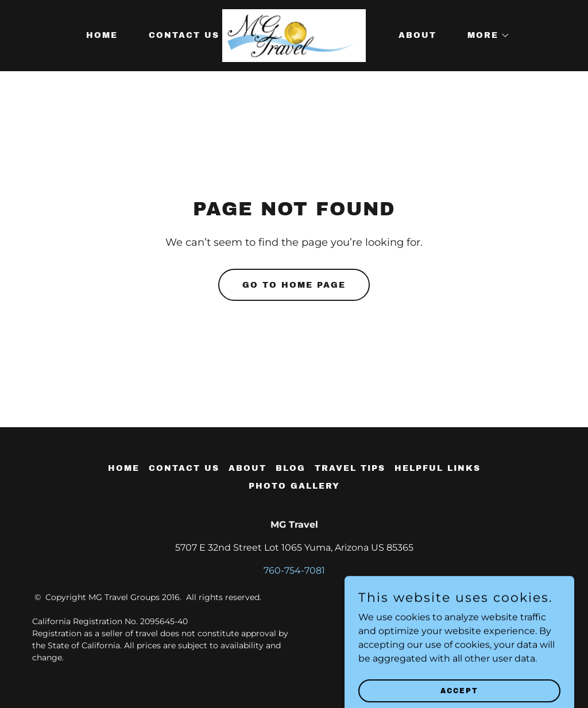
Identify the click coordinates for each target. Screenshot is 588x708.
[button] (485, 36)
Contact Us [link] (184, 35)
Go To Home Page (294, 285)
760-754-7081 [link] (294, 570)
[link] (294, 35)
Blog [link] (291, 468)
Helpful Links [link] (438, 468)
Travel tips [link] (350, 468)
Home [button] (124, 468)
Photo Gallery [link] (294, 486)
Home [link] (102, 35)
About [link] (417, 35)
